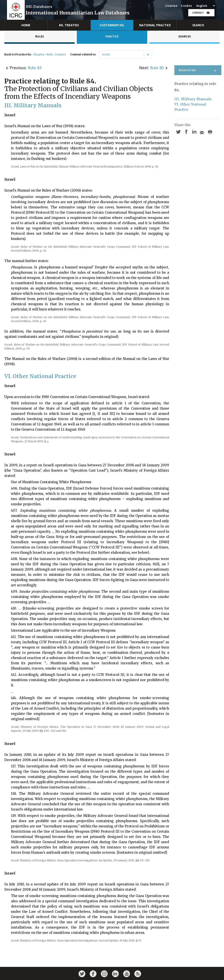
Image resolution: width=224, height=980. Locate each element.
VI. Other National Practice (191, 107)
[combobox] (102, 55)
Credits (186, 6)
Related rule (198, 70)
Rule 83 (35, 68)
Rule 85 (157, 68)
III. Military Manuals (193, 99)
